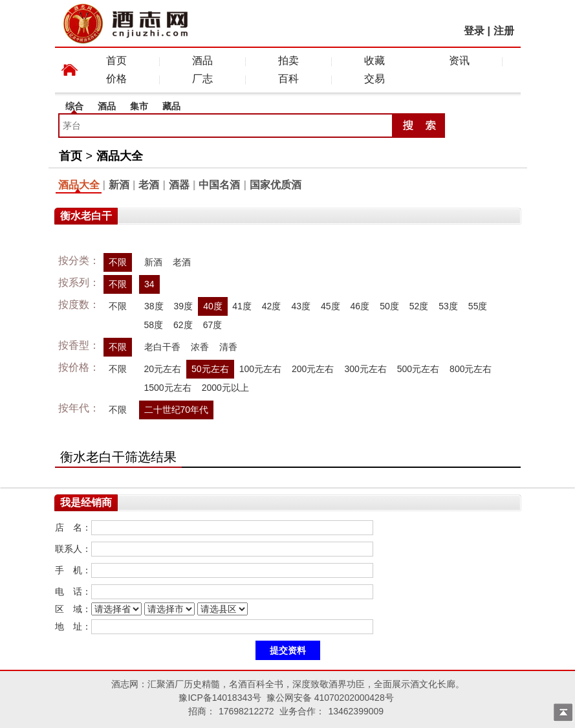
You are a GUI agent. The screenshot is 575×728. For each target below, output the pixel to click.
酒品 (202, 61)
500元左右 (418, 369)
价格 (116, 79)
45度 (331, 306)
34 (149, 284)
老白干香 (162, 347)
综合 (74, 106)
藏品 (171, 106)
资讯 (459, 61)
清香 (228, 347)
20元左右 (163, 369)
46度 (360, 306)
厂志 (202, 79)
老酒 (149, 185)
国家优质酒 (276, 185)
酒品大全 (120, 156)
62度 (183, 325)
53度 (448, 306)
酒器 (179, 185)
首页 (116, 61)
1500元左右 (168, 388)
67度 (213, 325)
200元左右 (313, 369)
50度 (389, 306)
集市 (139, 106)
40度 (213, 306)
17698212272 (246, 711)
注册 (504, 31)
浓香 (200, 347)
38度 (154, 306)
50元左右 (210, 369)
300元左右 (365, 369)
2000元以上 (225, 388)
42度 (272, 306)
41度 (242, 306)
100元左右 (260, 369)
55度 (478, 306)
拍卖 (288, 61)
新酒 (119, 185)
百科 (288, 79)
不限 (118, 262)
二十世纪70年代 (177, 410)
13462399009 (356, 711)
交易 (374, 79)
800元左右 (471, 369)
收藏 (374, 61)
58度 (154, 325)
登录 (474, 31)
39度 (183, 306)
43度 (301, 306)
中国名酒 (219, 185)
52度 (419, 306)
